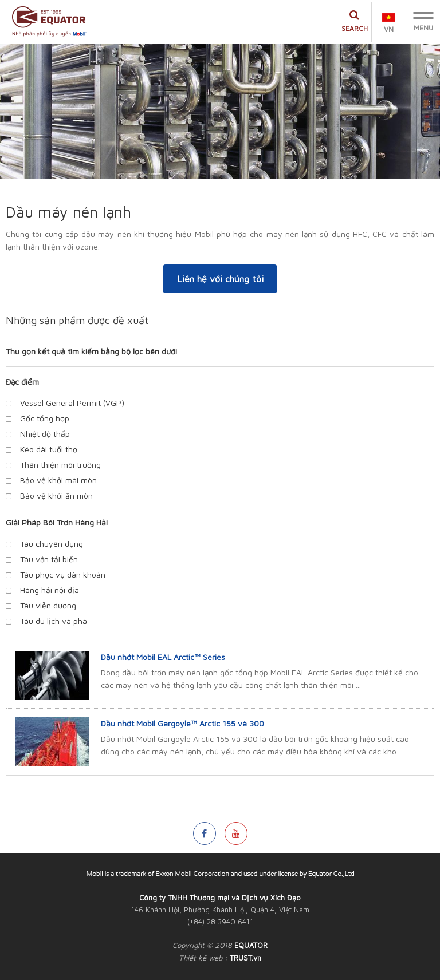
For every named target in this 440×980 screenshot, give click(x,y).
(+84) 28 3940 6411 (220, 922)
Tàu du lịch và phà (54, 621)
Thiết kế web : (203, 958)
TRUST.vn (245, 958)
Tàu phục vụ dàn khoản (63, 574)
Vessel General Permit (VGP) (72, 403)
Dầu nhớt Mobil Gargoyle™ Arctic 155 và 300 (182, 723)
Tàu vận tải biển (49, 559)
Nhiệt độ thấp (45, 434)
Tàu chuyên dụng (52, 544)
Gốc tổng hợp (45, 418)
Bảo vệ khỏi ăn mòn (56, 495)
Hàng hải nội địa (50, 590)
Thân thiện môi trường (60, 465)
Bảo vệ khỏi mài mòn (58, 480)
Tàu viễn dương (48, 605)
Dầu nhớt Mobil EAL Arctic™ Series (163, 657)
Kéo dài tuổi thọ (49, 449)
